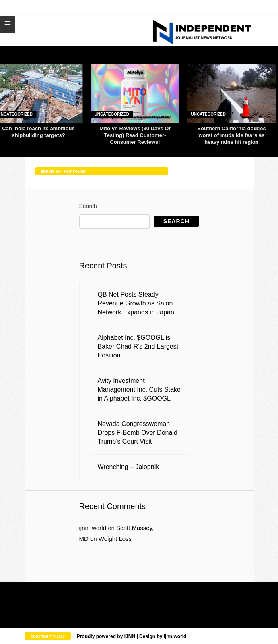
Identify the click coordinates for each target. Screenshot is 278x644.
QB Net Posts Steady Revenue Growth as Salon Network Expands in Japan (136, 303)
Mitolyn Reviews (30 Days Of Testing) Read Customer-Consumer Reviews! (135, 135)
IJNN (130, 636)
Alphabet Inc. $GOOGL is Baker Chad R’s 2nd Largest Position (138, 346)
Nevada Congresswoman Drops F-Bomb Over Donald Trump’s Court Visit (138, 433)
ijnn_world (93, 528)
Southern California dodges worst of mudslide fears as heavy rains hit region (231, 135)
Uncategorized (112, 114)
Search (88, 206)
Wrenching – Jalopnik (129, 467)
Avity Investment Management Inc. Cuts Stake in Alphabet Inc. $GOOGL (139, 390)
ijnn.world (175, 636)
